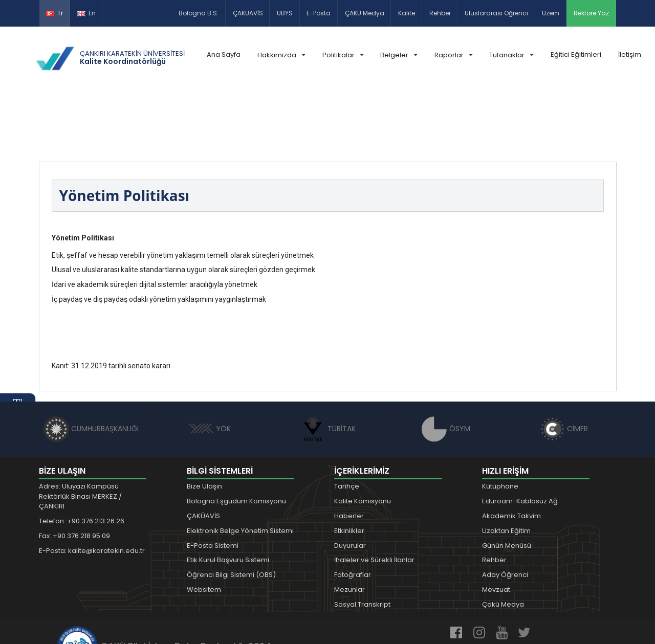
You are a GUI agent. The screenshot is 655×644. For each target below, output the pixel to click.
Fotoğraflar (353, 512)
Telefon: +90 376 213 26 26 (82, 459)
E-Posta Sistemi (213, 483)
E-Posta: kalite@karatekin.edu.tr (92, 488)
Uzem (551, 13)
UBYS (285, 13)
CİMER (564, 366)
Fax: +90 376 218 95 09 (74, 473)
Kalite (407, 13)
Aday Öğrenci (505, 512)
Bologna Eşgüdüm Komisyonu (236, 439)
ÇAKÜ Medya (365, 13)
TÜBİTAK (328, 366)
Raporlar (453, 55)
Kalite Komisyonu (363, 439)
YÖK (210, 366)
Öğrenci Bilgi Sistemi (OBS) (231, 512)
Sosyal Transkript (362, 542)
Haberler (349, 453)
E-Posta (319, 13)
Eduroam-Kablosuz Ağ (520, 439)
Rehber (440, 13)
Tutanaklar (511, 55)
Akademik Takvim (511, 453)
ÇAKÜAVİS (248, 13)
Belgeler (399, 55)
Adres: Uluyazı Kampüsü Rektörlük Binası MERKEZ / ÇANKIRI (80, 434)
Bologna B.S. (199, 13)
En (86, 13)
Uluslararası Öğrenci (496, 13)
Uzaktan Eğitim (506, 468)
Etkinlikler (349, 468)
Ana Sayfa (224, 54)
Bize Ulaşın (204, 424)
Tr (54, 13)
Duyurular (350, 483)
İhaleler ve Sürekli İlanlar (374, 498)
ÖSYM (446, 366)
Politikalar (343, 55)
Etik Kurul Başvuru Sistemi (228, 498)
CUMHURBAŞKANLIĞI (91, 366)
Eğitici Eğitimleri (576, 54)
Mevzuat (496, 527)
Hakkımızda (281, 55)
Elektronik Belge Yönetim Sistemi (240, 468)
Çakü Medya (503, 542)
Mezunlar (350, 527)
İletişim (630, 54)
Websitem (204, 527)
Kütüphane (500, 424)
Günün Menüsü (507, 483)
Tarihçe (347, 424)
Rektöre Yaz (591, 13)
